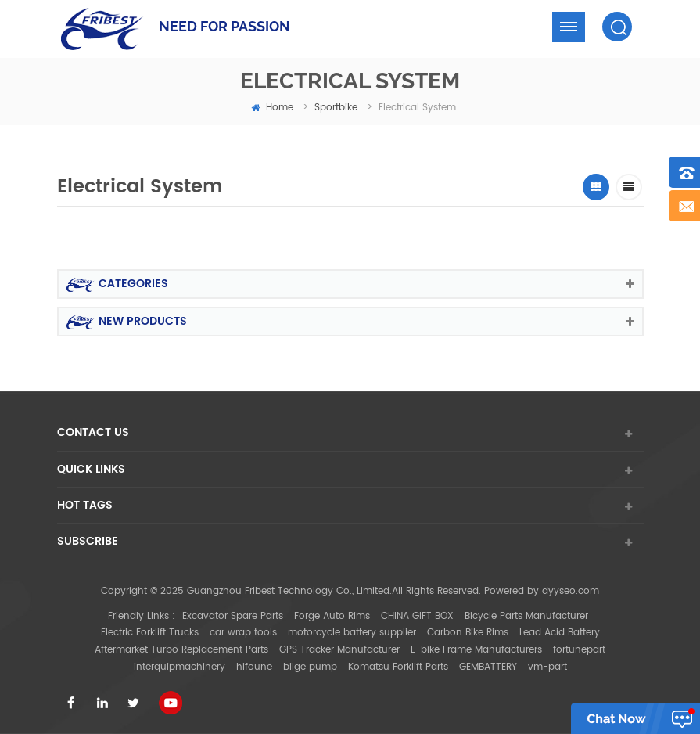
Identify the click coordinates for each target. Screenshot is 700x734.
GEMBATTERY (488, 667)
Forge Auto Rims (332, 616)
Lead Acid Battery (560, 633)
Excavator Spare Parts (233, 616)
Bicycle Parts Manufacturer (526, 616)
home (272, 108)
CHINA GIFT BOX (417, 616)
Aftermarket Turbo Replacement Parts (181, 650)
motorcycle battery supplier (352, 633)
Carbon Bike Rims (468, 633)
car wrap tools (243, 633)
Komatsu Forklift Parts (398, 667)
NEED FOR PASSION (224, 26)
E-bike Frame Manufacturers (476, 650)
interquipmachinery (179, 667)
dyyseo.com (571, 591)
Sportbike (336, 108)
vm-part (547, 667)
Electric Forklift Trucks (150, 633)
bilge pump (310, 667)
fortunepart (579, 650)
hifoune (254, 667)
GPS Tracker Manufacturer (339, 650)
